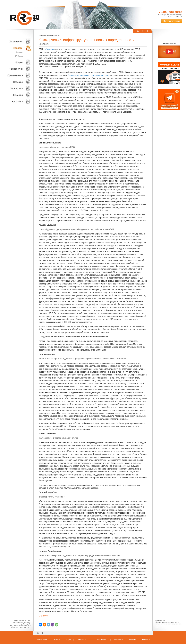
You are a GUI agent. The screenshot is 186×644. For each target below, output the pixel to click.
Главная (42, 36)
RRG (25, 18)
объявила (49, 49)
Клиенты (16, 95)
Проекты (16, 82)
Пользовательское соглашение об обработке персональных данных (168, 626)
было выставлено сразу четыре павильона (88, 75)
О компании (16, 41)
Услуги (16, 62)
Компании (19, 52)
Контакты (16, 101)
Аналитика (16, 88)
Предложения (100, 640)
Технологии (16, 69)
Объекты (16, 75)
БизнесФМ (44, 616)
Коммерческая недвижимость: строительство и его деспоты (63, 67)
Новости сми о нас (53, 36)
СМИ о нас (19, 56)
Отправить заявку (172, 21)
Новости (17, 48)
